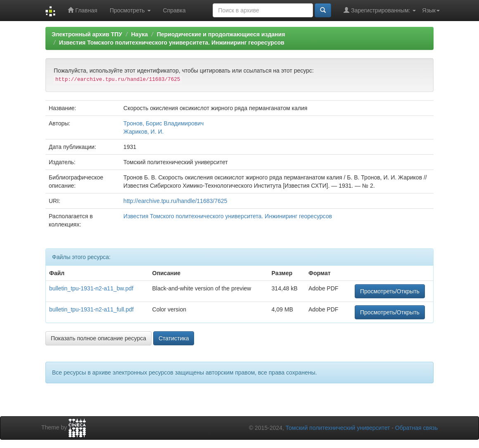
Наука (139, 34)
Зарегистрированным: (380, 10)
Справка (174, 10)
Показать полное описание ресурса (98, 338)
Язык (431, 10)
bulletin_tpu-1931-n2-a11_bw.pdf (91, 288)
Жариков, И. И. (144, 132)
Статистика (174, 338)
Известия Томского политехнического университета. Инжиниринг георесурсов (172, 42)
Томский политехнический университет (338, 428)
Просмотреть (130, 10)
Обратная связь (416, 428)
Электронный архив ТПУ (87, 34)
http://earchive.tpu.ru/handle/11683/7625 (175, 201)
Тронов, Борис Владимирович (164, 123)
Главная (82, 10)
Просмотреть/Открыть (390, 291)
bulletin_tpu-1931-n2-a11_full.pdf (91, 309)
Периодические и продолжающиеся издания (221, 34)
